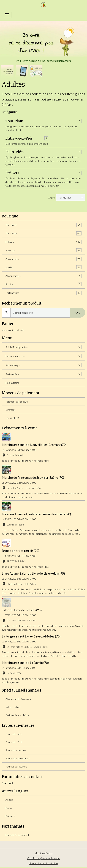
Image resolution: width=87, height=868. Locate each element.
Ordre (51, 198)
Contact (7, 783)
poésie (46, 99)
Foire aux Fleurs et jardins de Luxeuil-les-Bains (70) (36, 514)
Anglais (9, 800)
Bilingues (10, 816)
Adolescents (43, 259)
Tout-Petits (43, 233)
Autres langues (14, 365)
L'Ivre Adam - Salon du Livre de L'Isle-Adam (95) (33, 573)
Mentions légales (44, 853)
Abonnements (43, 276)
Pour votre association (18, 758)
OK (78, 313)
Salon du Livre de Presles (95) (22, 610)
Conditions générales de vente (43, 858)
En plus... (43, 284)
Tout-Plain (14, 121)
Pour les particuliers (16, 767)
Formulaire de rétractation (44, 863)
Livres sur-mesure (15, 356)
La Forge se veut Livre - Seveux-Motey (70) (31, 636)
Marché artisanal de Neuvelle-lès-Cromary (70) (34, 445)
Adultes (43, 267)
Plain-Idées (15, 152)
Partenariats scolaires (17, 715)
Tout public (43, 225)
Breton (9, 808)
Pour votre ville (14, 734)
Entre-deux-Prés (19, 138)
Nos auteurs (12, 383)
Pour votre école (14, 742)
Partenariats (43, 293)
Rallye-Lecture (13, 707)
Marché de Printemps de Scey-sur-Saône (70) (33, 478)
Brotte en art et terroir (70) (21, 551)
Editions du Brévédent (17, 835)
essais (22, 99)
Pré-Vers (12, 173)
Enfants (43, 242)
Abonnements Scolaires (18, 699)
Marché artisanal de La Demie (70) (25, 663)
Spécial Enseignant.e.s (17, 347)
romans (34, 99)
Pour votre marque (16, 750)
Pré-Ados (43, 250)
